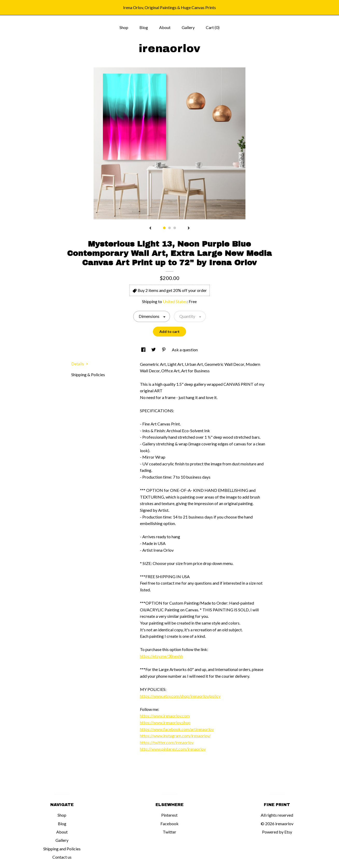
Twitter (169, 832)
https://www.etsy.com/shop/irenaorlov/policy (180, 696)
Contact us (62, 857)
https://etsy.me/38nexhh (161, 656)
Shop (124, 27)
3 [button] (175, 228)
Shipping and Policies (62, 849)
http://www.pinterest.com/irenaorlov (173, 749)
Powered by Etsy (277, 832)
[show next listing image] (189, 228)
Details (80, 364)
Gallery (188, 27)
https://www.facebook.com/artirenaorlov (177, 729)
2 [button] (169, 228)
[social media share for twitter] (154, 350)
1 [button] (164, 228)
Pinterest (169, 815)
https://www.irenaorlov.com (165, 716)
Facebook (169, 824)
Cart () (213, 27)
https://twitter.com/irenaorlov (167, 742)
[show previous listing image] (150, 228)
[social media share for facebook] (144, 350)
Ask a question (185, 350)
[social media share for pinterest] (164, 350)
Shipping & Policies (88, 374)
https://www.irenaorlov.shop (165, 722)
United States (175, 301)
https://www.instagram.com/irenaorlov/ (175, 736)
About (165, 27)
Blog (144, 27)
